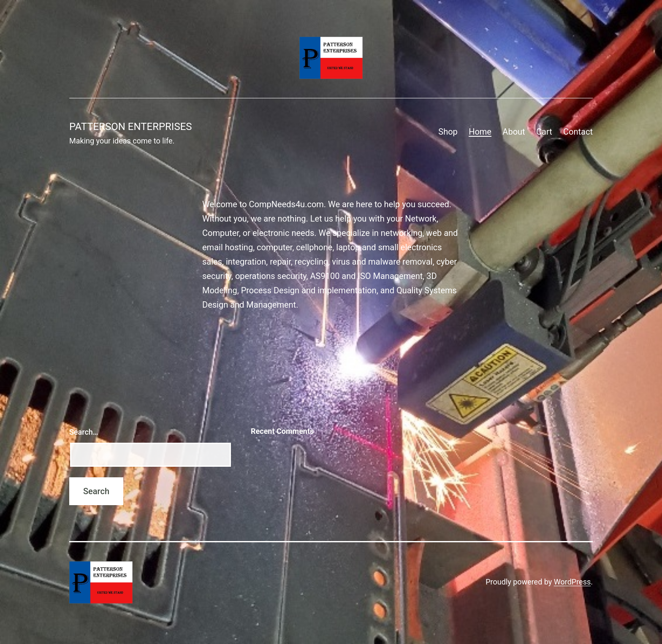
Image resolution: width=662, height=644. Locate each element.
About (514, 132)
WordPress (572, 582)
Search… (84, 432)
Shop (448, 132)
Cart (544, 132)
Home (480, 132)
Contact (578, 132)
